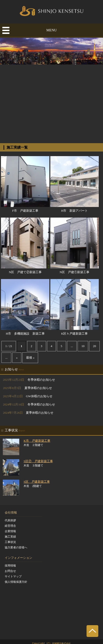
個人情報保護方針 (16, 582)
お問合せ (10, 571)
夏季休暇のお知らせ (38, 388)
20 (94, 346)
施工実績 (10, 537)
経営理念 (10, 526)
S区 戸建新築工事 (37, 482)
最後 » (30, 358)
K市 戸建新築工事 (37, 441)
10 (83, 346)
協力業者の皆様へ (16, 547)
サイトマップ (13, 576)
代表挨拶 (10, 520)
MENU (51, 30)
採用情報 (10, 566)
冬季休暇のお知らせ (41, 380)
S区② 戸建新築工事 (38, 461)
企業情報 (10, 531)
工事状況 (10, 542)
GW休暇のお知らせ (39, 396)
